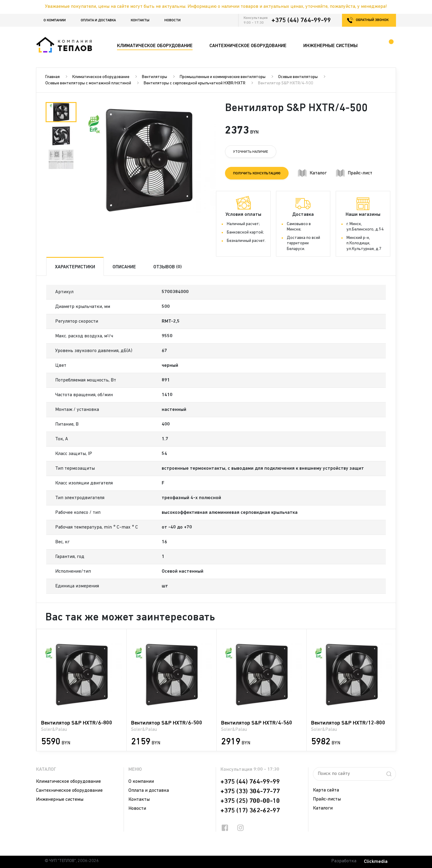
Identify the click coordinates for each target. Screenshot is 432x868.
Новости (172, 20)
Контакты (140, 20)
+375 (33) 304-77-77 (250, 791)
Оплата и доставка (98, 20)
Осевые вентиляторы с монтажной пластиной (88, 83)
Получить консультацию (257, 173)
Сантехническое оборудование (69, 791)
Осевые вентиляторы (298, 77)
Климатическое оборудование (101, 77)
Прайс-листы (327, 799)
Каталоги (323, 808)
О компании (55, 20)
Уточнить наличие (251, 152)
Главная (52, 77)
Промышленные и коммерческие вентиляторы (223, 77)
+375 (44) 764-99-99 (301, 20)
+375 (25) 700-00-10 (250, 801)
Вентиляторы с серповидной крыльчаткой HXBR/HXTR (195, 83)
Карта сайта (326, 790)
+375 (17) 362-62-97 (250, 811)
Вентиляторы (154, 77)
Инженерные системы (60, 800)
